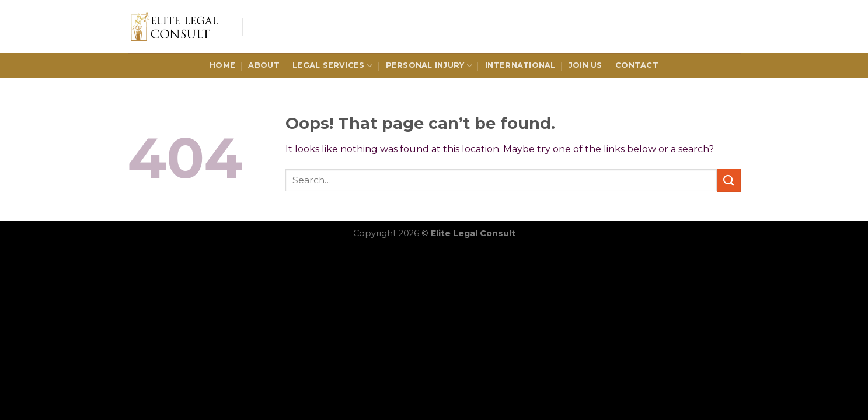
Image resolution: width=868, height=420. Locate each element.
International (520, 65)
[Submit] (728, 180)
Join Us (585, 65)
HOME (222, 65)
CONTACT (637, 65)
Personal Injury (429, 66)
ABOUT (264, 65)
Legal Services (332, 66)
